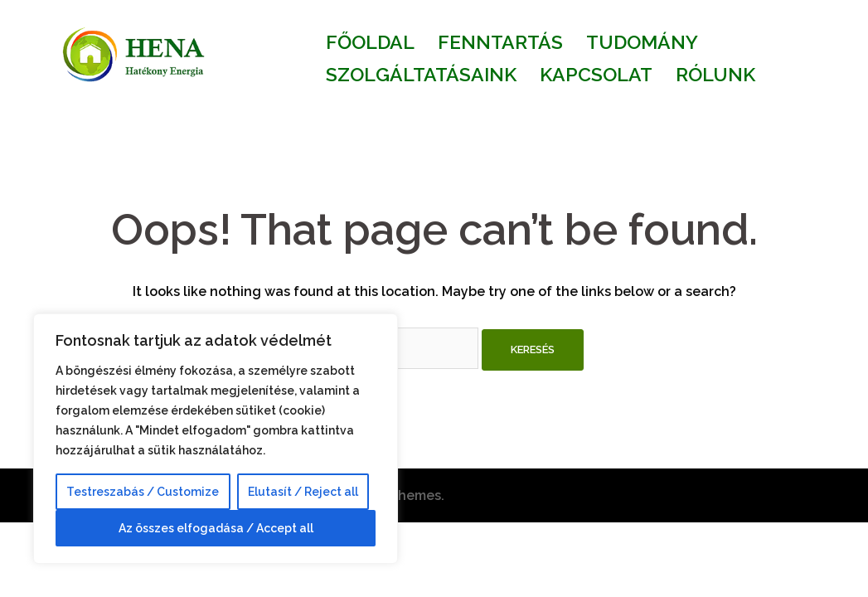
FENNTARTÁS (500, 42)
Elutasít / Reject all (303, 492)
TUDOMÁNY (642, 42)
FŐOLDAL (370, 42)
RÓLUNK (715, 74)
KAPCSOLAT (596, 74)
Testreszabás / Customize (143, 492)
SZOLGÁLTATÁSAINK (421, 74)
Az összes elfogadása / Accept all (216, 528)
